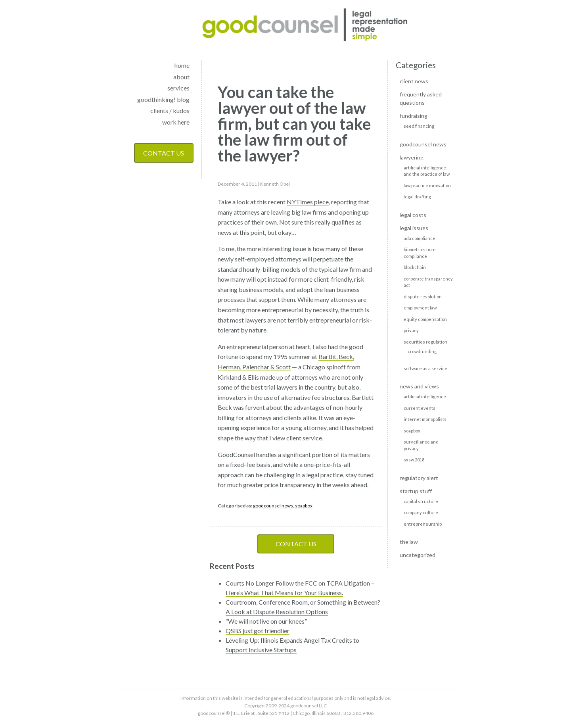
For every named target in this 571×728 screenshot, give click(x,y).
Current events (420, 408)
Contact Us (164, 153)
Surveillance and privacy (421, 445)
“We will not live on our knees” (266, 621)
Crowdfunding (422, 351)
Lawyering (412, 157)
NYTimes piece (308, 202)
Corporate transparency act (428, 282)
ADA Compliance (420, 238)
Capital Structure (421, 501)
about (181, 77)
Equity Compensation (425, 319)
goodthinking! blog (163, 99)
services (178, 88)
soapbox (304, 506)
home (182, 65)
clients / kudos (170, 110)
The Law (409, 542)
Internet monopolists (425, 419)
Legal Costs (413, 215)
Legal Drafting (417, 197)
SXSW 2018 (414, 460)
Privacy (411, 330)
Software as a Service (425, 368)
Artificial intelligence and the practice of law (427, 171)
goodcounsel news (273, 506)
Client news (414, 81)
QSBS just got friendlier (258, 631)
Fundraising (414, 116)
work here (176, 122)
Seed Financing (419, 126)
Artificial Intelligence (425, 397)
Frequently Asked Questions (421, 98)
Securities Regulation (425, 342)
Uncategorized (418, 555)
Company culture (421, 512)
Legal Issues (414, 228)
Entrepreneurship (423, 524)
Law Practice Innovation (427, 185)
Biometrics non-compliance (420, 253)
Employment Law (420, 308)
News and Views (419, 386)
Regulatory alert (419, 478)
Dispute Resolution (423, 297)
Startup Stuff (416, 491)
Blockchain (415, 267)
